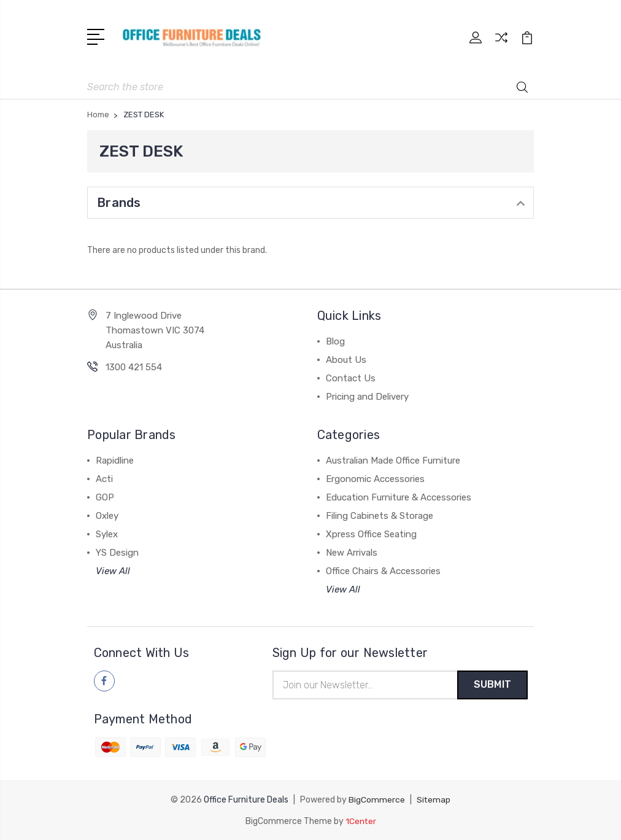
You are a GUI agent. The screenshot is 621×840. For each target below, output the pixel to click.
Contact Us (351, 377)
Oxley (107, 515)
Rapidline (115, 459)
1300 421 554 (134, 366)
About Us (346, 359)
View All (113, 570)
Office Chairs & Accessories (383, 570)
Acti (104, 478)
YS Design (117, 551)
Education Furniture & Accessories (399, 496)
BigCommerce (377, 799)
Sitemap (434, 799)
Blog (335, 340)
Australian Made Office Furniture (393, 459)
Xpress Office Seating (371, 533)
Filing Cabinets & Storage (380, 515)
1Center (361, 820)
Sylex (107, 533)
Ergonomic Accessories (375, 478)
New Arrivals (352, 551)
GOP (105, 496)
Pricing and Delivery (367, 395)
